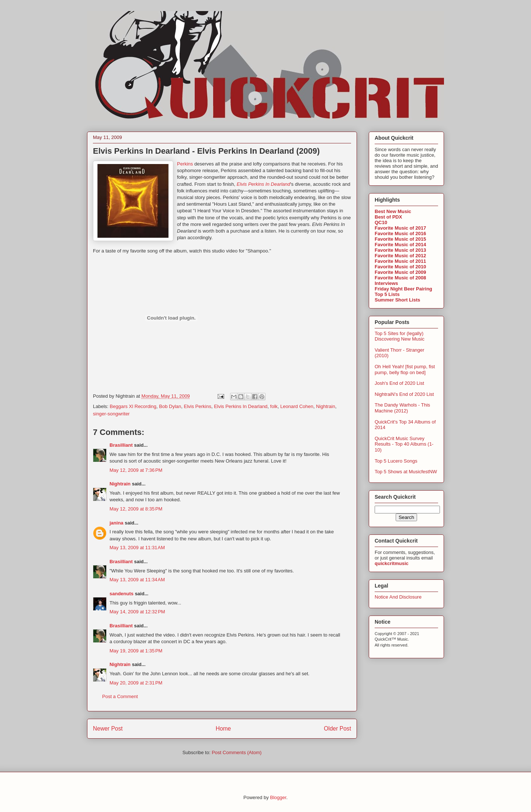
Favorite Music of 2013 (400, 250)
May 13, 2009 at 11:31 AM (137, 548)
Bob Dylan (170, 406)
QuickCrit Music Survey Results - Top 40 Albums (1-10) (404, 444)
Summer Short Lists (398, 300)
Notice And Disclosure (398, 597)
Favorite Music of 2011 (400, 261)
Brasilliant (121, 445)
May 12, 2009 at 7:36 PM (136, 470)
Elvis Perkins (197, 406)
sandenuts (122, 594)
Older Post (337, 729)
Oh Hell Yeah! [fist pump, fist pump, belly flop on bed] (405, 370)
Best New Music (393, 211)
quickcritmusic (392, 563)
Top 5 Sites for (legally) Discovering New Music (400, 336)
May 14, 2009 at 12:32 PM (137, 612)
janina (117, 523)
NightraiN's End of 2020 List (404, 394)
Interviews (386, 283)
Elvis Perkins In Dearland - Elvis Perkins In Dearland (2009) (206, 151)
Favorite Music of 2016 (400, 234)
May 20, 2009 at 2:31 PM (136, 683)
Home (223, 729)
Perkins (185, 164)
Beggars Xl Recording (133, 406)
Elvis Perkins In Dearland (241, 406)
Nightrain (326, 406)
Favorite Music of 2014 (400, 245)
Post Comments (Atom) (237, 752)
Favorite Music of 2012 (400, 256)
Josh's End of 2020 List (399, 383)
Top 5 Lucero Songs (396, 461)
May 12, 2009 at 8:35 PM (136, 509)
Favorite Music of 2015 (400, 239)
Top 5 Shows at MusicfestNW (406, 472)
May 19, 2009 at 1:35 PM (136, 651)
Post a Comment (120, 696)
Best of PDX (388, 217)
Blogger (278, 797)
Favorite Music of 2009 (400, 272)
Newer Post (108, 729)
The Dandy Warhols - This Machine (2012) (402, 408)
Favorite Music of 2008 (400, 278)
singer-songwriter (111, 414)
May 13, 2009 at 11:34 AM (137, 580)
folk (274, 406)
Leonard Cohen (297, 406)
